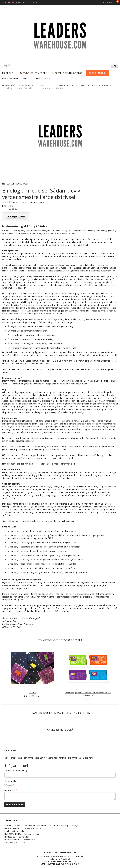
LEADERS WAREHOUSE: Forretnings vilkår (22, 834)
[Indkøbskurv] (111, 2)
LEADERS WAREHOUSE (18, 184)
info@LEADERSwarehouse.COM (62, 861)
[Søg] (114, 65)
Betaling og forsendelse (15, 831)
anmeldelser (20, 203)
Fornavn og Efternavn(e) (16, 771)
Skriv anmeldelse (37, 202)
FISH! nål (32, 693)
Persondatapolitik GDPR (15, 843)
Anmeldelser (10, 750)
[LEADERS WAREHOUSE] (60, 35)
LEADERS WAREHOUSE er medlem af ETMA (22, 840)
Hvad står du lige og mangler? (17, 837)
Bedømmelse (11, 781)
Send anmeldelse (15, 804)
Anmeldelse (10, 790)
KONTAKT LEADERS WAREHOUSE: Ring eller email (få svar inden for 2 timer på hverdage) (41, 825)
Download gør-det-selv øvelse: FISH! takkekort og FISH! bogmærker (88, 694)
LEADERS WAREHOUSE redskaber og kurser (23, 828)
